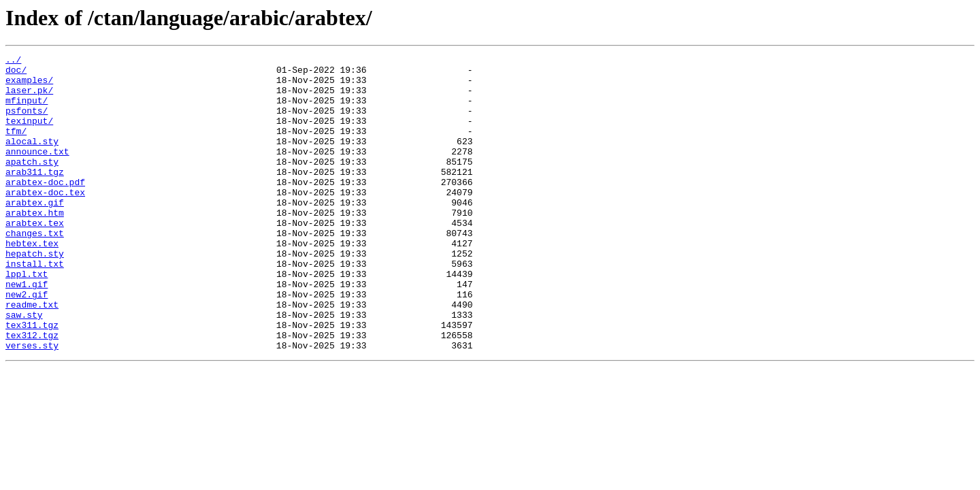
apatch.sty (32, 184)
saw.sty (24, 367)
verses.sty (32, 404)
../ (13, 61)
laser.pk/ (29, 98)
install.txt (35, 306)
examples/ (29, 86)
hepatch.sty (35, 294)
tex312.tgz (32, 392)
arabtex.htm (35, 245)
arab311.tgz (35, 196)
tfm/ (16, 147)
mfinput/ (27, 110)
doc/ (16, 73)
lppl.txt (27, 318)
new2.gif (27, 343)
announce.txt (37, 171)
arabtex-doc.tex (45, 220)
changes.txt (35, 269)
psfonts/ (27, 122)
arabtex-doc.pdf (45, 208)
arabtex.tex (35, 257)
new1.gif (27, 331)
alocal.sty (32, 159)
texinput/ (29, 135)
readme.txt (32, 355)
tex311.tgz (32, 380)
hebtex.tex (32, 282)
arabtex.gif (35, 233)
